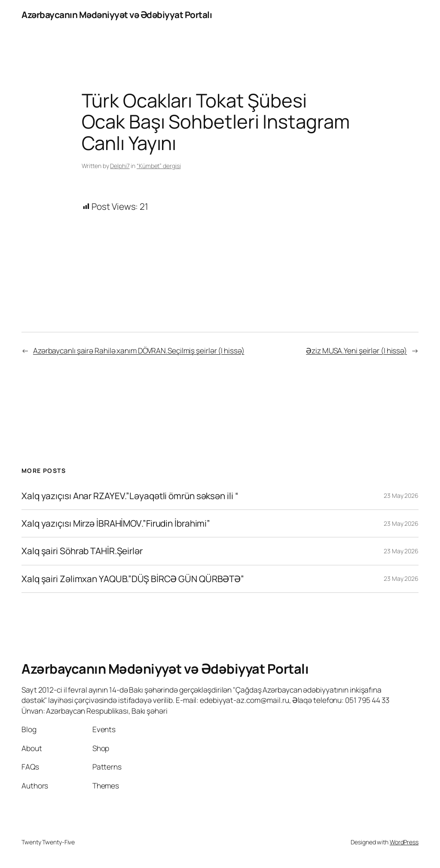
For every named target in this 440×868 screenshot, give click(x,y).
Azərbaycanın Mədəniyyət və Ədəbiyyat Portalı (117, 15)
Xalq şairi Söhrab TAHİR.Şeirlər (83, 551)
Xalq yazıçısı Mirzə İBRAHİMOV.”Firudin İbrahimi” (116, 523)
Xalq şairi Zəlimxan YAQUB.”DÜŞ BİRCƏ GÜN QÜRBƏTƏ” (133, 579)
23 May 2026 (401, 495)
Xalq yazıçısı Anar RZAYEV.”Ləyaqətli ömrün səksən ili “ (130, 496)
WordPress (404, 842)
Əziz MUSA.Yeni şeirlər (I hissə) (356, 350)
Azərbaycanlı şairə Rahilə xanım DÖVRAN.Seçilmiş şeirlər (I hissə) (139, 350)
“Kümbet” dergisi (159, 166)
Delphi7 (120, 166)
